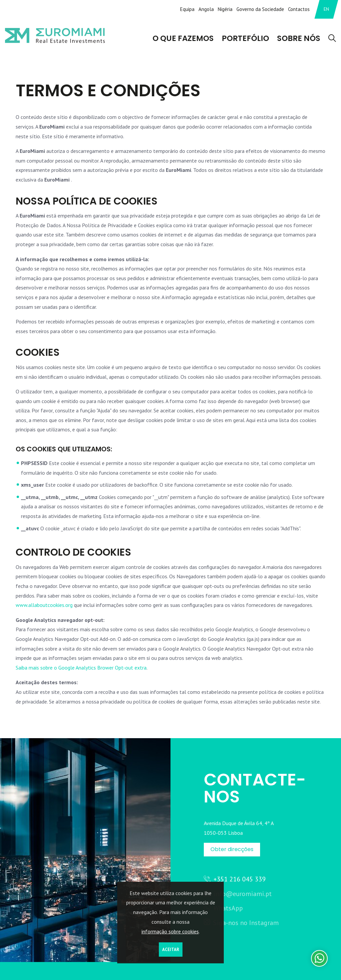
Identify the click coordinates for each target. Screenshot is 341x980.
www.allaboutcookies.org (44, 605)
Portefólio (246, 39)
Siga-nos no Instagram (241, 923)
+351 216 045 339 (235, 879)
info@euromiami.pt (238, 894)
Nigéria (225, 9)
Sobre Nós (299, 39)
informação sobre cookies (170, 931)
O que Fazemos (184, 39)
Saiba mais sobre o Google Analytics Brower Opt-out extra (81, 668)
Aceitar (171, 950)
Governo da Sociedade (260, 9)
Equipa (187, 9)
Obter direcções (232, 849)
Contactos (299, 9)
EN (326, 9)
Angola (206, 9)
